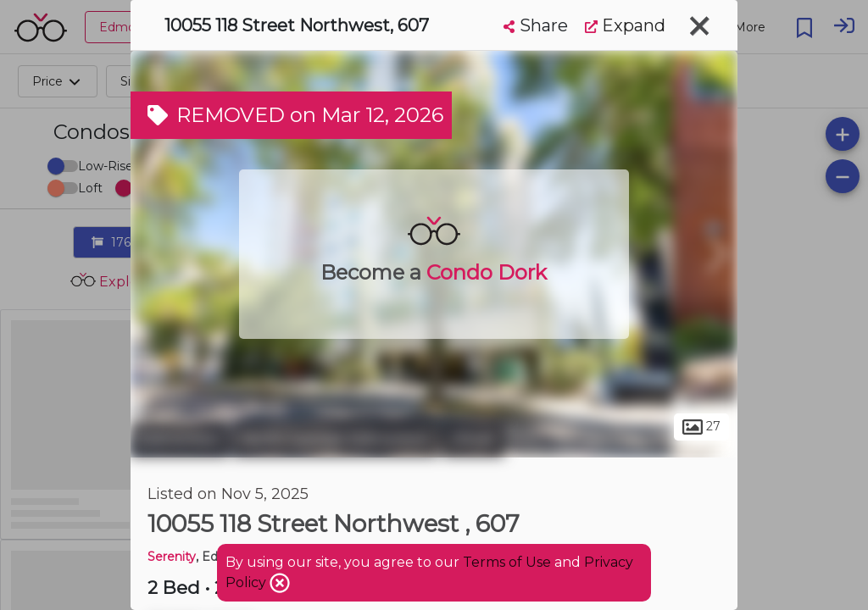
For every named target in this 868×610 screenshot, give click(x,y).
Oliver (473, 439)
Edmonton (180, 439)
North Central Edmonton (336, 439)
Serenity (172, 557)
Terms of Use (507, 562)
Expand (625, 25)
